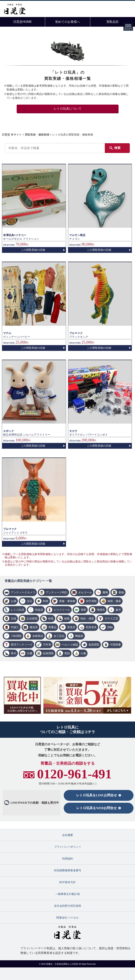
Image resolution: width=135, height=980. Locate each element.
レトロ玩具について (68, 109)
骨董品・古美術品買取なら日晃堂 (62, 964)
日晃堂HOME (22, 22)
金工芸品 (59, 636)
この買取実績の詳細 (33, 250)
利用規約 (68, 859)
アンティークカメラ (23, 592)
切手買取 (91, 601)
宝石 (30, 601)
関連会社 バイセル (68, 918)
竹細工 (15, 627)
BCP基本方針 (67, 882)
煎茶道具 (91, 627)
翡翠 (83, 610)
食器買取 (94, 645)
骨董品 (52, 627)
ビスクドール (62, 610)
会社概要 (68, 835)
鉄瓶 (51, 618)
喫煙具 (101, 610)
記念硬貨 (32, 618)
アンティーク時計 (57, 592)
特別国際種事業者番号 (68, 870)
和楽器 (39, 610)
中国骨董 (115, 645)
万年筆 (47, 645)
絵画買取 (48, 653)
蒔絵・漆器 (87, 618)
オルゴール (85, 592)
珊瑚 (105, 592)
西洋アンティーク (22, 645)
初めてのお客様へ (68, 22)
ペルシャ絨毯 (70, 645)
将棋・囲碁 (114, 601)
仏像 (83, 653)
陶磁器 (79, 636)
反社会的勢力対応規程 (68, 906)
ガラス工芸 (111, 618)
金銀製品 (38, 636)
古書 (30, 653)
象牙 (118, 610)
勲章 (46, 601)
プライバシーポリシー (68, 847)
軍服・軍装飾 (67, 601)
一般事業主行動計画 (68, 894)
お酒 (14, 601)
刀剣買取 (16, 636)
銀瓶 (67, 618)
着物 (121, 592)
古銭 (14, 618)
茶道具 (71, 627)
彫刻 (67, 653)
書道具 (34, 627)
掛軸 (110, 627)
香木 (14, 653)
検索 (117, 148)
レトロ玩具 (18, 610)
